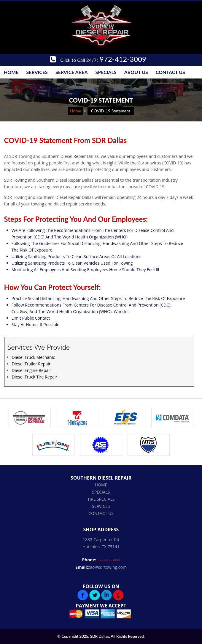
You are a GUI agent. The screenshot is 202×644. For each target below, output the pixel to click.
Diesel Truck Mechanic (33, 357)
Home (11, 72)
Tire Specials (101, 499)
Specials (106, 72)
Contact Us (170, 72)
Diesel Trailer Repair (31, 364)
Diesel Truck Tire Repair (35, 377)
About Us (136, 72)
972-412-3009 (98, 59)
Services (37, 72)
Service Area (72, 72)
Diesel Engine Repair (32, 370)
